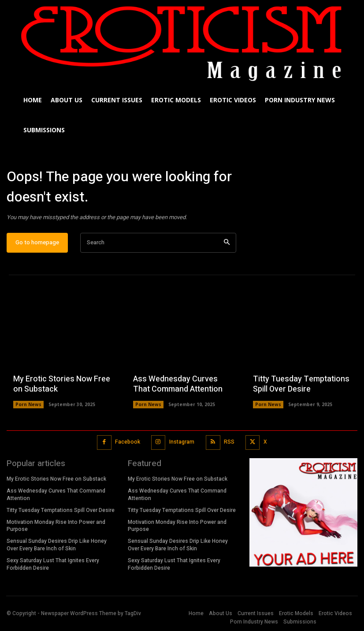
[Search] (227, 243)
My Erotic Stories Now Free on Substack (62, 384)
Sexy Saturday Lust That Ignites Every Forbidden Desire (53, 564)
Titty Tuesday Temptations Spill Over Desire (301, 384)
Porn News (28, 404)
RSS (229, 442)
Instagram (182, 442)
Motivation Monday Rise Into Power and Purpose (56, 526)
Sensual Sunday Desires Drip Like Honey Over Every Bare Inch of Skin (57, 545)
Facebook (128, 442)
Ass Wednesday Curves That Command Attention (178, 384)
